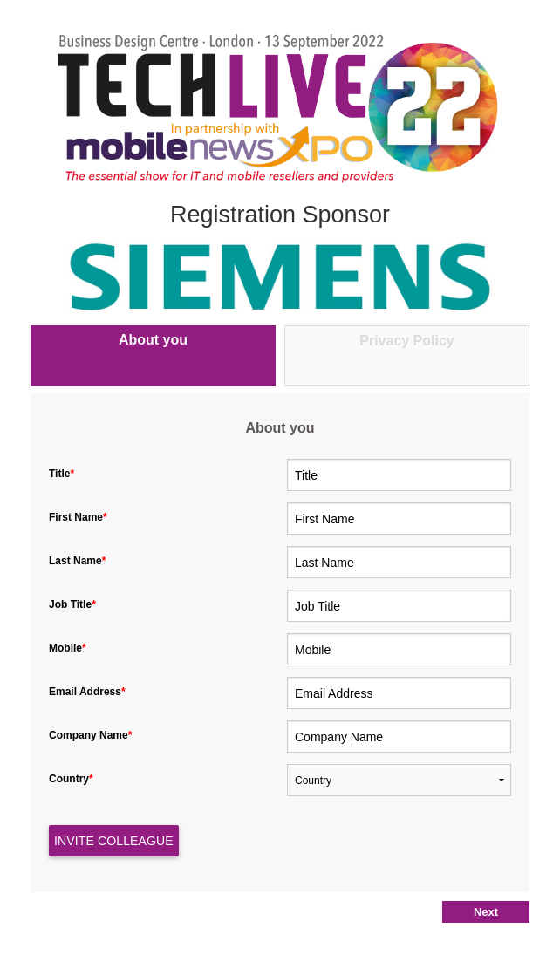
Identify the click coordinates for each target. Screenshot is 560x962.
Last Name (79, 561)
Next (486, 912)
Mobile (69, 648)
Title (63, 474)
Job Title (74, 604)
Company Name (92, 735)
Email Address (89, 692)
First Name (79, 517)
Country (72, 779)
